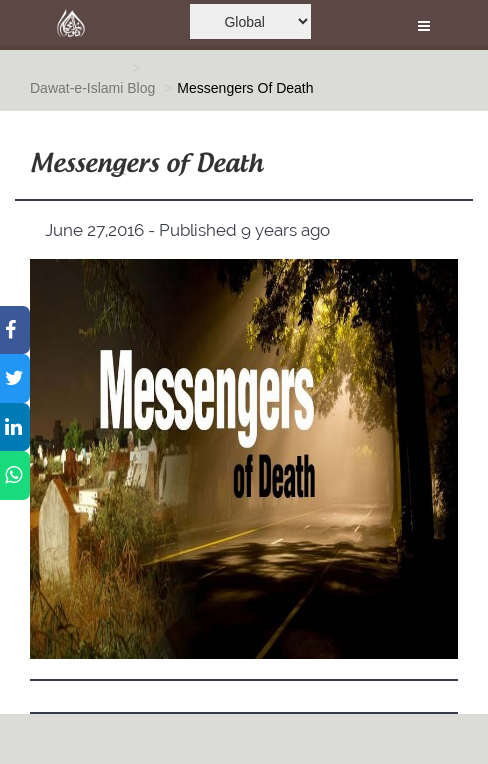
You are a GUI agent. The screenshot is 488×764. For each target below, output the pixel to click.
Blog (141, 88)
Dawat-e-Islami (76, 88)
